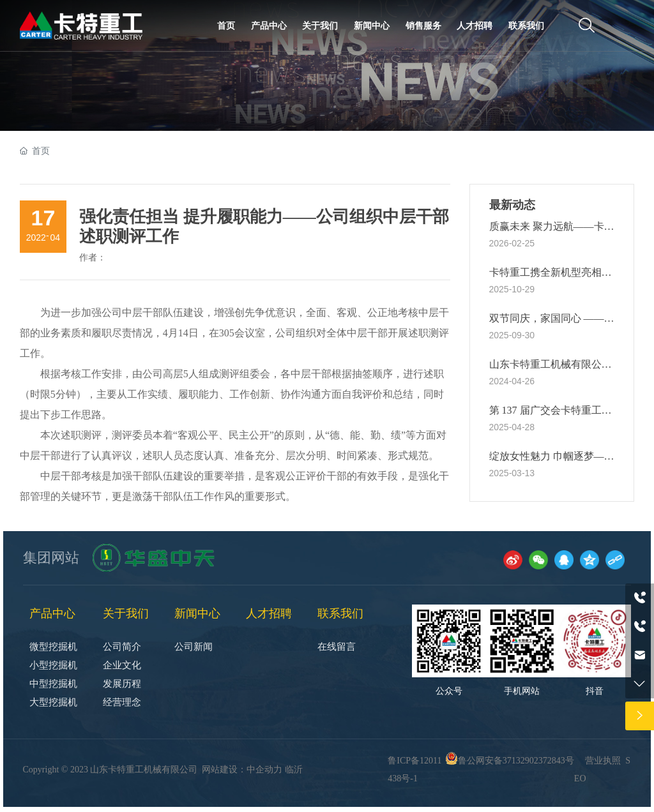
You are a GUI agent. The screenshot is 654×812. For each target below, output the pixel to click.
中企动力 (264, 770)
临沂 (294, 770)
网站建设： (224, 770)
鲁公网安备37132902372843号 (516, 761)
